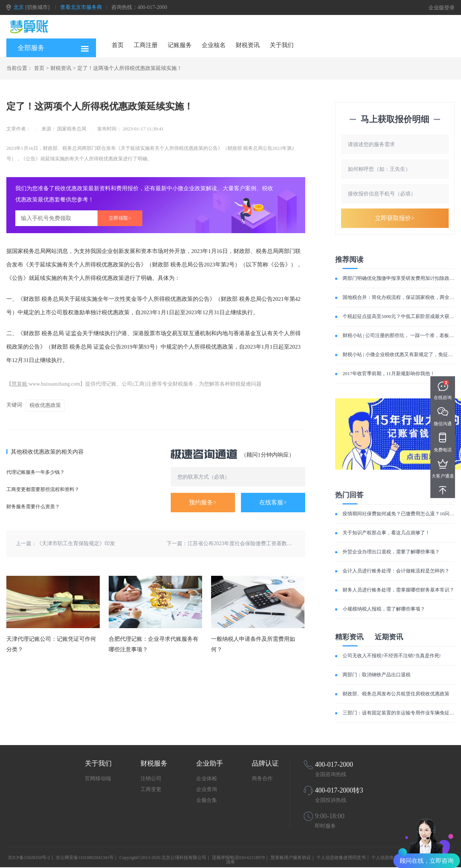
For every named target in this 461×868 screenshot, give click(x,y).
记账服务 (180, 45)
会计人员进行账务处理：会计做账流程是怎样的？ (396, 571)
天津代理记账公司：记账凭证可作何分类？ (51, 644)
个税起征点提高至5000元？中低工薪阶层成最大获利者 (401, 316)
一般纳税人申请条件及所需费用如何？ (253, 644)
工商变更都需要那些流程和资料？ (43, 489)
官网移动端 (98, 779)
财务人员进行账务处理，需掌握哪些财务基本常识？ (398, 590)
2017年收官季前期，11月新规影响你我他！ (389, 373)
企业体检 (207, 779)
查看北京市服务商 (81, 7)
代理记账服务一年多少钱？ (35, 472)
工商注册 (146, 45)
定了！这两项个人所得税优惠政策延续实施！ (130, 68)
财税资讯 (248, 45)
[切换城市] (38, 7)
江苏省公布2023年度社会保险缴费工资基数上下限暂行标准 (256, 543)
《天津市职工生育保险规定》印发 (76, 543)
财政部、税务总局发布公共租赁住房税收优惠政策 (396, 694)
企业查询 (207, 789)
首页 (118, 45)
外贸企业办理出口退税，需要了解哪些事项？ (391, 552)
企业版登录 (442, 8)
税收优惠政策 (45, 405)
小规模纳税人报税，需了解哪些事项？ (384, 609)
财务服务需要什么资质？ (33, 506)
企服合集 (207, 800)
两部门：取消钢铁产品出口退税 (377, 675)
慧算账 (19, 384)
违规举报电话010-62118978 (238, 858)
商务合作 (262, 779)
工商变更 (151, 789)
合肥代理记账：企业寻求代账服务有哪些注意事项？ (154, 644)
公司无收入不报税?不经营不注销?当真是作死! (392, 656)
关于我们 (282, 45)
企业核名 (214, 45)
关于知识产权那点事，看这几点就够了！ (386, 533)
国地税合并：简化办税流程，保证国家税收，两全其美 (401, 297)
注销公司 (151, 779)
